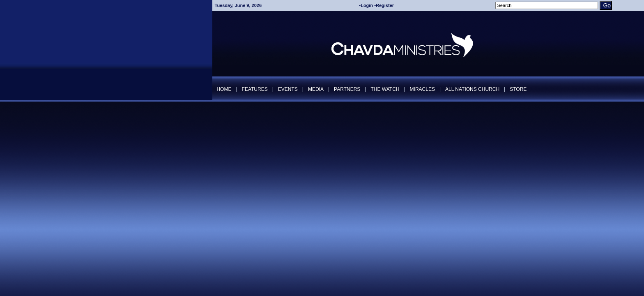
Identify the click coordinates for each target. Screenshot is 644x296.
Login (367, 5)
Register (385, 5)
